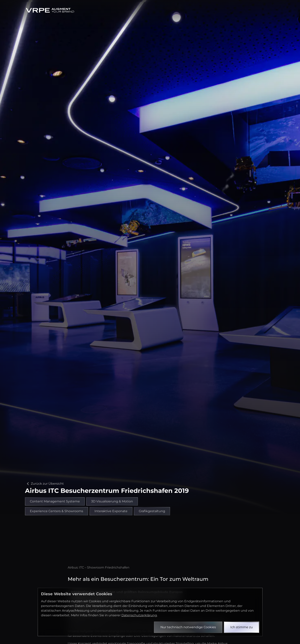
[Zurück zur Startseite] (50, 10)
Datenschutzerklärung (139, 615)
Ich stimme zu (242, 627)
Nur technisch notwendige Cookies (188, 627)
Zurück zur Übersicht (44, 484)
